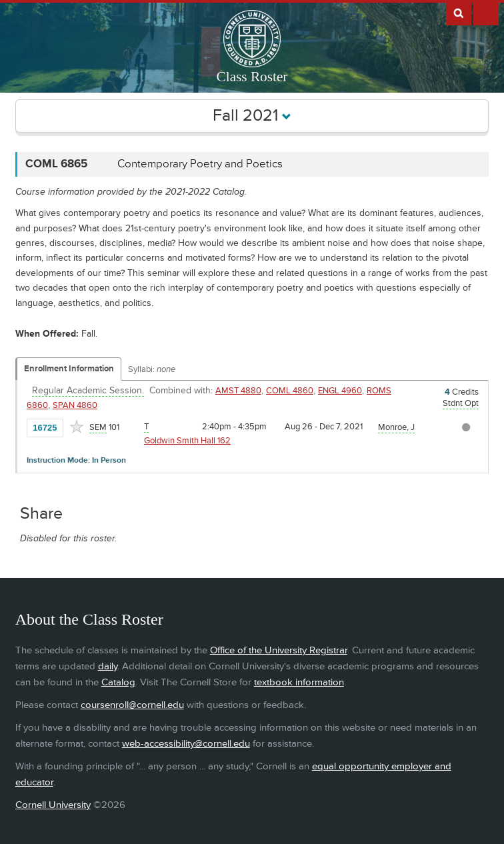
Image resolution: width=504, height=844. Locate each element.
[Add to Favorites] (77, 427)
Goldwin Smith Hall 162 (187, 441)
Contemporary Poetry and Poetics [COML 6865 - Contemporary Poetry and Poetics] (200, 164)
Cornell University (53, 805)
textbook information (299, 682)
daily (108, 666)
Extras (486, 13)
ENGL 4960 (340, 391)
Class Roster (252, 77)
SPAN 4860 (75, 405)
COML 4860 (290, 391)
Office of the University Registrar (279, 650)
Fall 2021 (252, 116)
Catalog (118, 682)
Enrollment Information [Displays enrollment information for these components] (69, 369)
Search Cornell (459, 13)
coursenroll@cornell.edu (132, 705)
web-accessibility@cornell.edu (186, 744)
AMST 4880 (238, 391)
